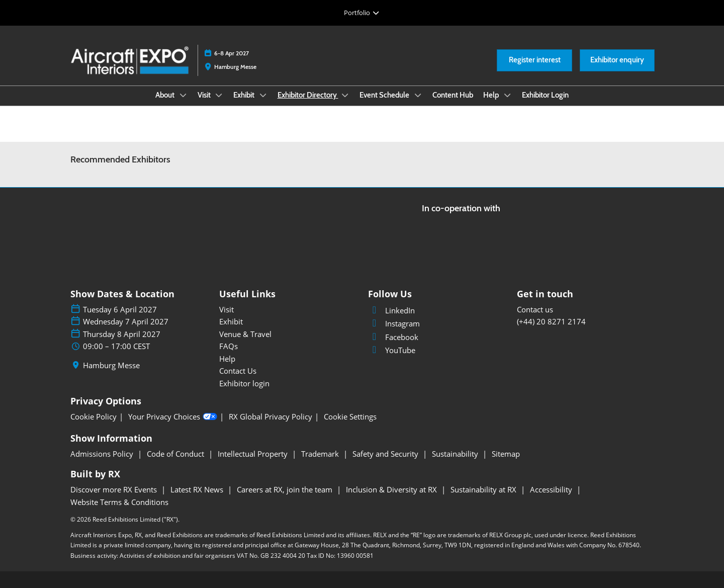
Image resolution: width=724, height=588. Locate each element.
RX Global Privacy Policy (270, 417)
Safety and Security (386, 454)
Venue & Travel (245, 334)
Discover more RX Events (115, 489)
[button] (534, 60)
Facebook (393, 337)
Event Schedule (385, 95)
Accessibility (552, 489)
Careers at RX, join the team (286, 489)
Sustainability (456, 454)
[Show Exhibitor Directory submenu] (345, 95)
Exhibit (245, 95)
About (166, 95)
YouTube (392, 350)
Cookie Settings (350, 417)
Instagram (394, 323)
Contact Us (238, 371)
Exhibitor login (244, 383)
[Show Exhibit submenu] (263, 95)
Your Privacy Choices (173, 417)
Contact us (535, 309)
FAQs (229, 346)
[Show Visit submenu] (219, 95)
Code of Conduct (176, 454)
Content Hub (453, 95)
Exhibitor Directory (308, 95)
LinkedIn (391, 310)
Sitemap (506, 454)
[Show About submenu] (183, 95)
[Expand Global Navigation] (362, 13)
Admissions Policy (103, 454)
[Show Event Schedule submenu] (418, 95)
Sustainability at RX (484, 489)
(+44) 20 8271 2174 (551, 321)
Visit (205, 95)
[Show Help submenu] (508, 95)
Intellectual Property (254, 454)
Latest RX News (198, 489)
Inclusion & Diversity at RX (392, 489)
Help (492, 95)
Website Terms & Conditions (119, 502)
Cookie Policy (94, 417)
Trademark (321, 454)
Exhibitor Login (545, 95)
